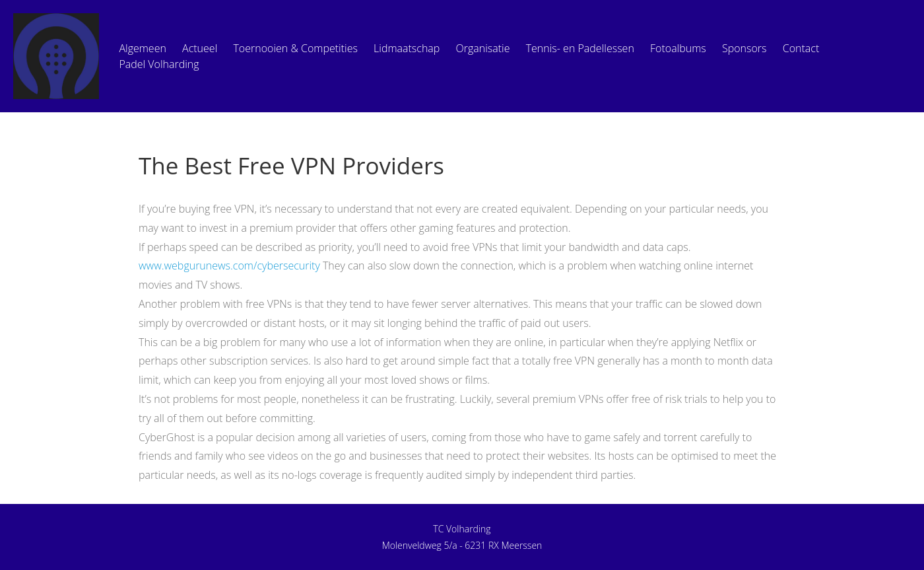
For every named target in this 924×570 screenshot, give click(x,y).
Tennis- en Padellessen (580, 48)
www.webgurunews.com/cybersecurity (229, 266)
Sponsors (744, 48)
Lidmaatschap (407, 48)
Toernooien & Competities (295, 48)
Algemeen (142, 48)
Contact (801, 48)
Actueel (200, 48)
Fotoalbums (678, 48)
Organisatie (483, 48)
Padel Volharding (159, 64)
